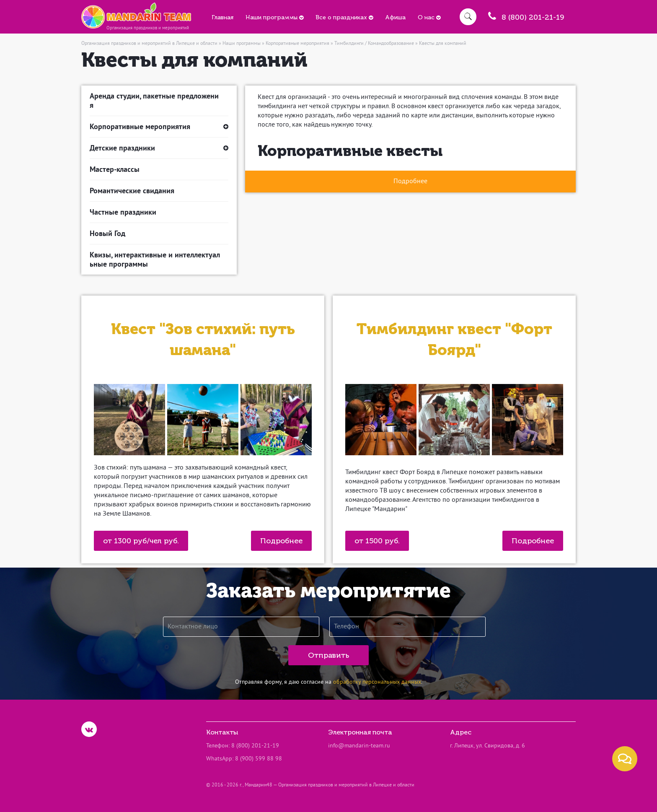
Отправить (328, 655)
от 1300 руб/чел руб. (141, 541)
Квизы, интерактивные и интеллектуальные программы (155, 259)
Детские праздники (159, 148)
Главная (222, 17)
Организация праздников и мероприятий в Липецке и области (149, 44)
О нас (429, 17)
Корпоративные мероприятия (297, 44)
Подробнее (281, 541)
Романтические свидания (132, 191)
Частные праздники (123, 212)
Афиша (395, 17)
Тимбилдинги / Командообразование (374, 44)
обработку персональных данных (377, 682)
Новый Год (107, 233)
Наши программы (274, 17)
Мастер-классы (115, 169)
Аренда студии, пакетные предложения (154, 100)
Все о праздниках (344, 17)
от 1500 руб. (377, 541)
